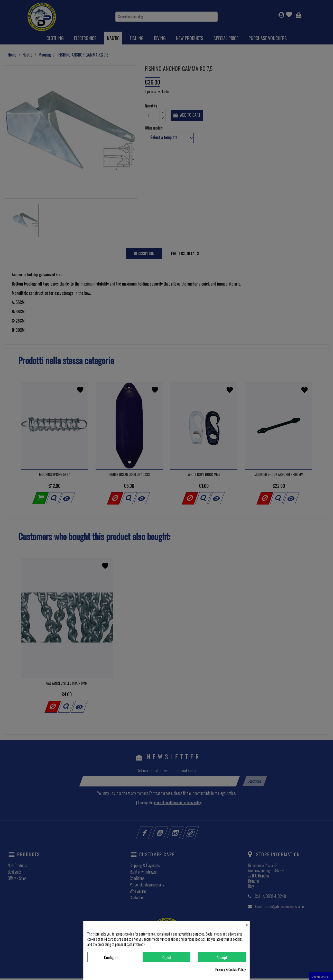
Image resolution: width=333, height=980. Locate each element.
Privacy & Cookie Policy (230, 969)
